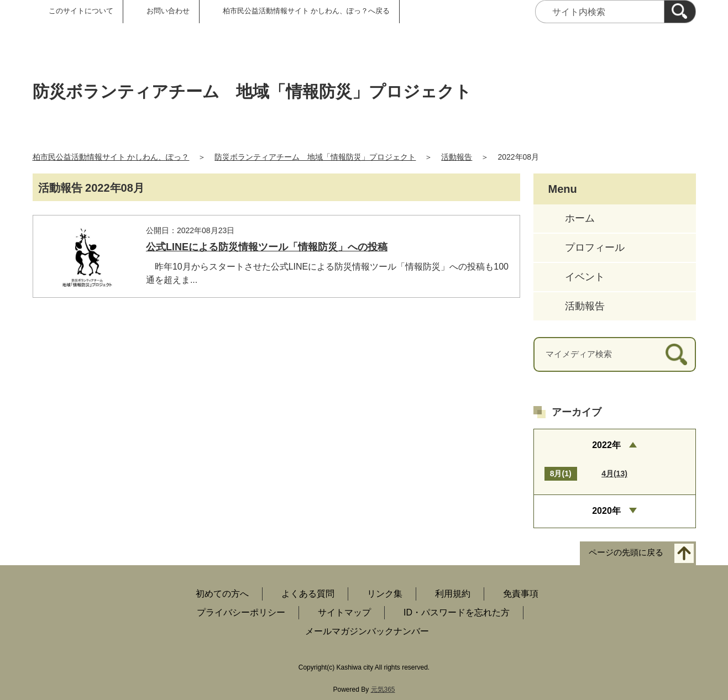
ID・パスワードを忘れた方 (457, 612)
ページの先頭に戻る (626, 552)
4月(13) (614, 473)
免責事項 (521, 594)
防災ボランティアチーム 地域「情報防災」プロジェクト (315, 157)
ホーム (580, 218)
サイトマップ (344, 612)
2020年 (606, 511)
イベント (585, 277)
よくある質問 (308, 594)
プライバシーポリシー (241, 612)
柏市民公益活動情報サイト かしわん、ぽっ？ (111, 157)
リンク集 (385, 594)
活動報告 (457, 157)
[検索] (680, 12)
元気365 (383, 690)
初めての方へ (222, 594)
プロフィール (595, 248)
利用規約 (453, 594)
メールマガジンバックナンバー (367, 631)
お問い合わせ (168, 11)
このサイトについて (81, 11)
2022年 (606, 445)
